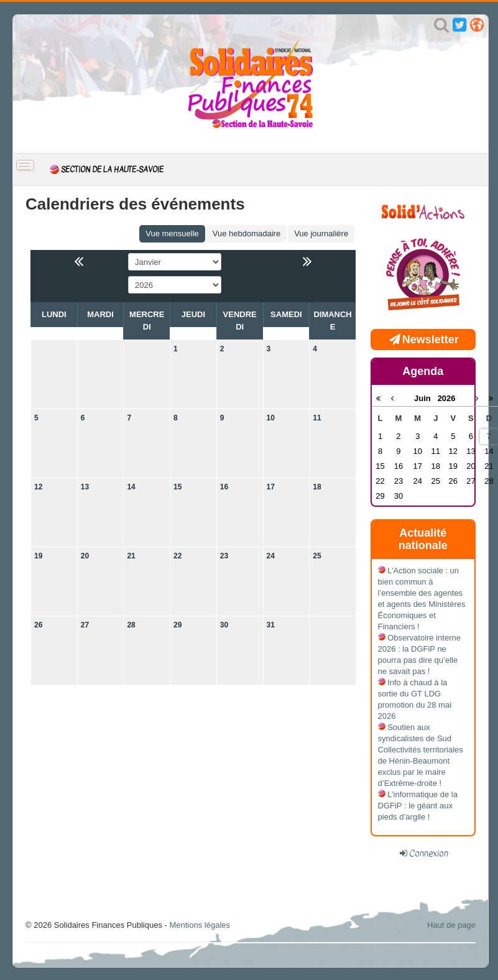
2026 (447, 398)
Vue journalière (321, 233)
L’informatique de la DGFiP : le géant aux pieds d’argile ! (418, 806)
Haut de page (451, 925)
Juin (426, 398)
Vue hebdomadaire (247, 233)
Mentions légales (200, 925)
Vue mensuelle (172, 233)
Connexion (429, 853)
